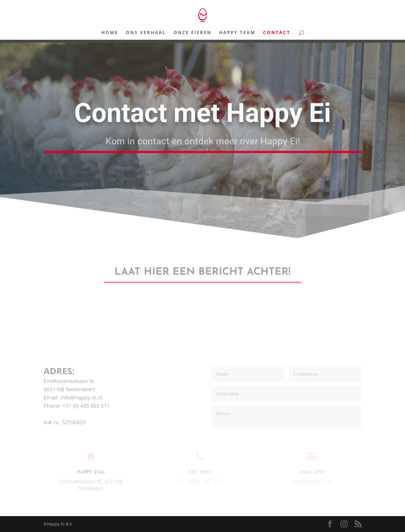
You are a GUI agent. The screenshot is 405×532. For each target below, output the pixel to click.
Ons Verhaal (146, 33)
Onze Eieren (192, 33)
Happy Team (237, 33)
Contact (277, 33)
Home (110, 33)
